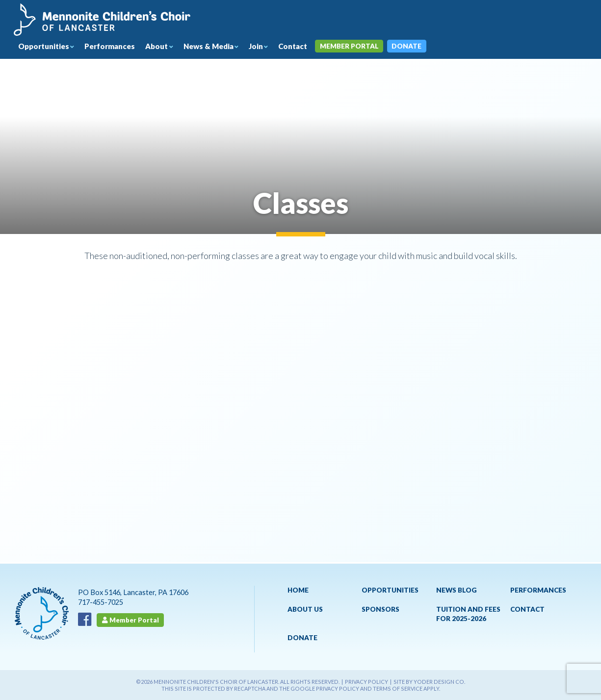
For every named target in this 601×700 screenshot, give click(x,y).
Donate (423, 47)
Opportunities (46, 47)
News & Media (218, 47)
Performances (115, 47)
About (164, 47)
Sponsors (380, 609)
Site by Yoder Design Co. (429, 682)
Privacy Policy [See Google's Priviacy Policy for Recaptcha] (338, 688)
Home (298, 590)
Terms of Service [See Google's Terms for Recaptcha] (398, 688)
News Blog (457, 590)
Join (267, 47)
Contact (305, 47)
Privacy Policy (366, 682)
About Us (305, 609)
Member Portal (365, 47)
